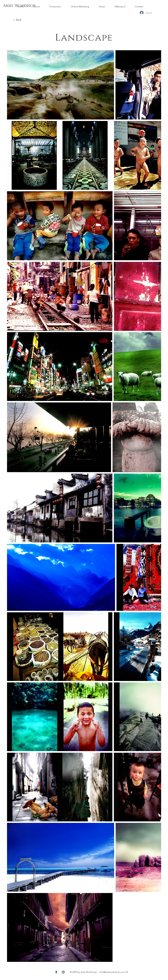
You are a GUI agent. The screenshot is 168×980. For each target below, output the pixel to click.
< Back (17, 20)
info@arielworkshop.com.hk (114, 972)
